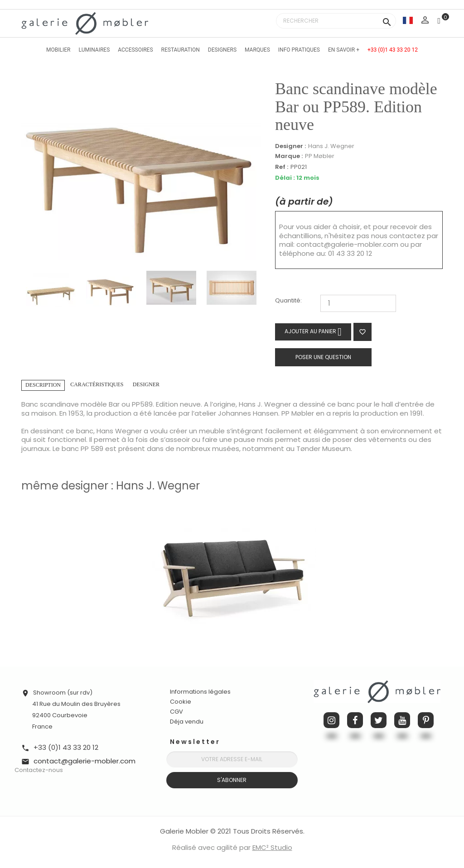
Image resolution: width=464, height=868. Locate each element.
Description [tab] (43, 385)
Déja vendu (187, 722)
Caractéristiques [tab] (97, 384)
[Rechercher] (336, 21)
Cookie (181, 702)
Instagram (331, 720)
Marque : (289, 156)
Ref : (282, 167)
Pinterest (426, 720)
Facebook (355, 720)
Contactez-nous (39, 770)
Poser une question (323, 357)
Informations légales (200, 692)
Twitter (379, 720)
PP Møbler (320, 156)
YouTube (402, 720)
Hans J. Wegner (331, 146)
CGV (176, 712)
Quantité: (288, 301)
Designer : (290, 146)
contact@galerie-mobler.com (347, 244)
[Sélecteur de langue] (408, 20)
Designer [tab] (146, 384)
